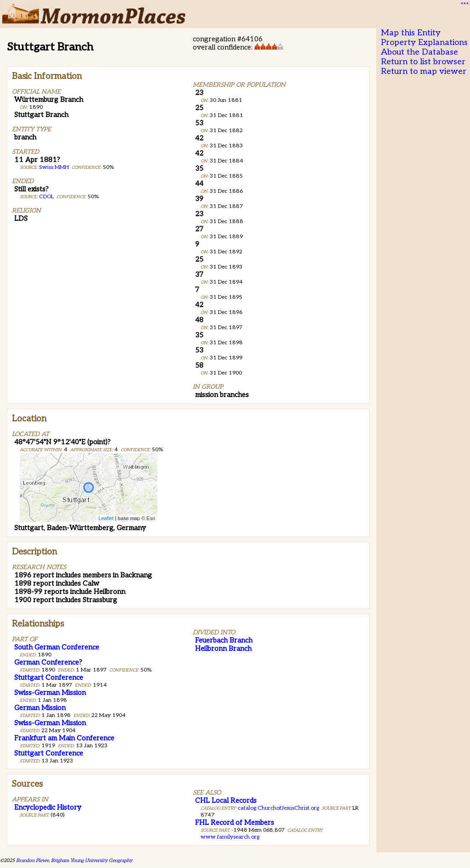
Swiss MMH (54, 167)
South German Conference (57, 647)
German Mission (40, 708)
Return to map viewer (424, 71)
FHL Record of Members (235, 823)
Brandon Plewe (32, 860)
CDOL (46, 197)
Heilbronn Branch (223, 649)
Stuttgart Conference (49, 678)
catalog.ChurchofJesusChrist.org (278, 808)
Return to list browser (423, 62)
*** (464, 5)
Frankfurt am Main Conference (64, 738)
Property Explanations (424, 42)
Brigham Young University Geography (92, 860)
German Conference (47, 662)
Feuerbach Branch (224, 640)
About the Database (420, 52)
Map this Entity (411, 33)
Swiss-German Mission (50, 693)
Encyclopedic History (48, 807)
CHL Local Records (226, 801)
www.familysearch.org (230, 837)
